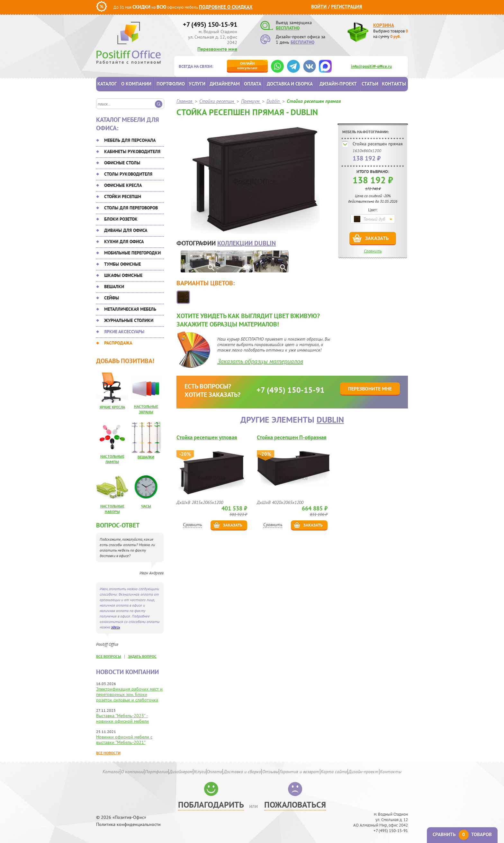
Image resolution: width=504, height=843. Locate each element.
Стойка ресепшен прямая (378, 144)
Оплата (253, 84)
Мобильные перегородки (132, 253)
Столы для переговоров (131, 208)
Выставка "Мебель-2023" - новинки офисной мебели (122, 718)
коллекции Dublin (247, 243)
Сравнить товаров (462, 834)
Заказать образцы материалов (260, 361)
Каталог (107, 84)
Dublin (330, 420)
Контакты (394, 84)
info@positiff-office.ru (371, 66)
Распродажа (118, 343)
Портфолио (171, 84)
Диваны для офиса (126, 230)
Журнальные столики (129, 320)
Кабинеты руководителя (132, 151)
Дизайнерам (225, 84)
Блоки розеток (121, 219)
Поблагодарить (211, 805)
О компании (136, 84)
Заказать (377, 238)
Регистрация (347, 7)
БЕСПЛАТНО (288, 28)
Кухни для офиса (124, 242)
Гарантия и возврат (299, 772)
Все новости (108, 753)
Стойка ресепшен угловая (207, 438)
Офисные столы (122, 163)
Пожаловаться (295, 805)
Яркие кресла (112, 407)
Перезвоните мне (217, 49)
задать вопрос (142, 656)
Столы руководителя (128, 174)
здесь (116, 627)
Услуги (197, 84)
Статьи (370, 84)
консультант (247, 65)
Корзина (384, 25)
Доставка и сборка (290, 84)
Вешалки (114, 287)
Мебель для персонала (130, 140)
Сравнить (373, 251)
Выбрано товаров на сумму (391, 34)
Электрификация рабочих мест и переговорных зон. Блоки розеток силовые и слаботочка (129, 694)
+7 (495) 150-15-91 (210, 24)
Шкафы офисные (123, 275)
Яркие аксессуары (124, 332)
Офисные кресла (123, 185)
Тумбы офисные (122, 264)
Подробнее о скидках (226, 7)
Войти (319, 7)
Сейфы (112, 298)
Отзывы (270, 772)
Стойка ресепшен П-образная (292, 438)
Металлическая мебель (130, 309)
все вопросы (109, 656)
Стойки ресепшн (123, 197)
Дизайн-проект (338, 84)
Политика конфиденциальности (128, 825)
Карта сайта (334, 772)
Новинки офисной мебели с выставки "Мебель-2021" (124, 740)
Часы (146, 506)
